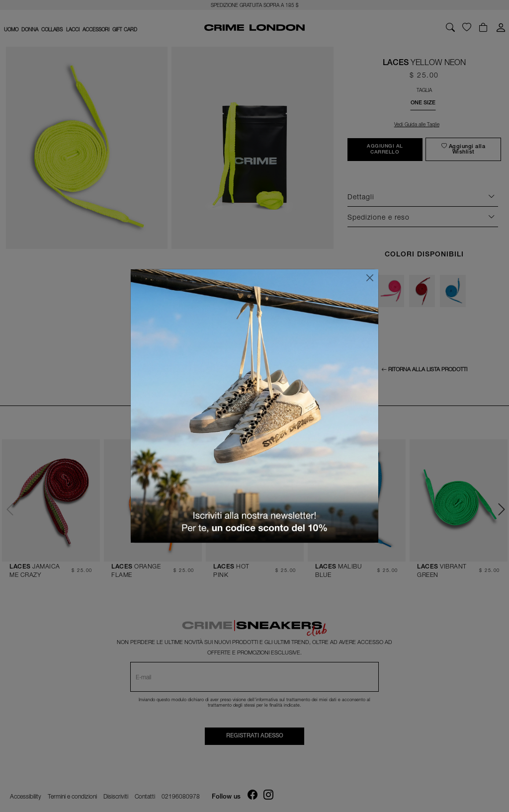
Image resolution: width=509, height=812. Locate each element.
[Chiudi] (370, 278)
